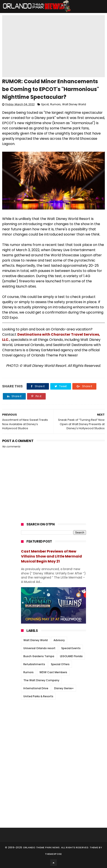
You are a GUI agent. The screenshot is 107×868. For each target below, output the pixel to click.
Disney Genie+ (64, 688)
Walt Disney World (74, 104)
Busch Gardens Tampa (39, 656)
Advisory (59, 640)
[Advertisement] (53, 730)
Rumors (55, 104)
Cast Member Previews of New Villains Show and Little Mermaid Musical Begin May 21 (51, 556)
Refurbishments (34, 664)
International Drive (36, 688)
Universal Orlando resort (39, 648)
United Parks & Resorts (38, 696)
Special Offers (60, 664)
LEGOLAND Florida (71, 656)
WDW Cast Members (53, 672)
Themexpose (53, 854)
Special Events (71, 648)
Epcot (45, 104)
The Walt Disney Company (41, 680)
